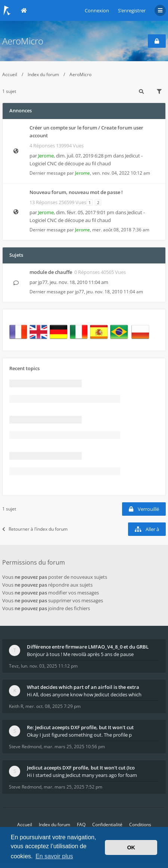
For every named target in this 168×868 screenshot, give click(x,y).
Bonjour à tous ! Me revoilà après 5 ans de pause (80, 654)
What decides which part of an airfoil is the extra (83, 687)
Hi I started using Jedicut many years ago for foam (82, 775)
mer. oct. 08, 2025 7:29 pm (53, 706)
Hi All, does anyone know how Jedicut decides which (84, 694)
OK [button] (131, 847)
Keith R (16, 706)
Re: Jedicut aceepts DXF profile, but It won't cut (80, 727)
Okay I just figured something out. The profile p (79, 735)
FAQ (81, 825)
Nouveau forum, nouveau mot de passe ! (76, 192)
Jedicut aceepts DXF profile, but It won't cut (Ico (81, 768)
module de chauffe (51, 272)
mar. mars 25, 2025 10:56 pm (74, 747)
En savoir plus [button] (54, 856)
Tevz (14, 666)
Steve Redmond (25, 747)
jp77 (43, 282)
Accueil (10, 74)
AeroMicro (23, 41)
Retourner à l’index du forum (35, 529)
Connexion (97, 10)
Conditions (140, 825)
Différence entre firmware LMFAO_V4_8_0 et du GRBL (88, 647)
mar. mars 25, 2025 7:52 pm (73, 787)
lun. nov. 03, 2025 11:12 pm (49, 666)
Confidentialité (107, 825)
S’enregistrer (132, 10)
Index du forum (43, 74)
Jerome (46, 156)
